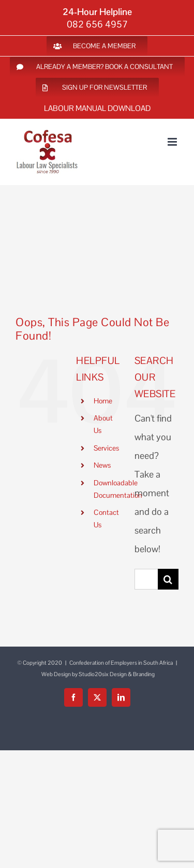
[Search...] (146, 579)
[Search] (168, 579)
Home (103, 401)
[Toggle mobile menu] (173, 142)
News (102, 465)
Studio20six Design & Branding (117, 674)
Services (106, 448)
